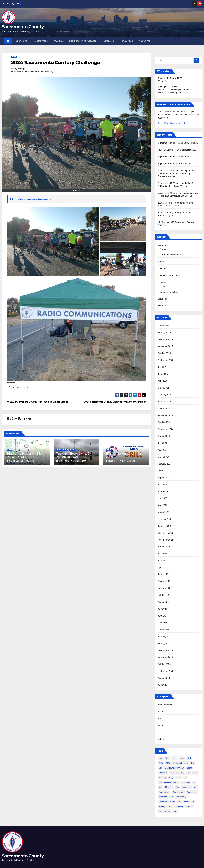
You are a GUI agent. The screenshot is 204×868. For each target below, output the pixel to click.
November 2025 (165, 346)
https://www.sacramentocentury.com (35, 199)
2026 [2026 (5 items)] (168, 763)
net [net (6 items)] (178, 787)
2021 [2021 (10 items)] (167, 758)
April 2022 (163, 567)
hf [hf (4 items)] (194, 782)
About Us (145, 41)
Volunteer (41, 41)
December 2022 (165, 533)
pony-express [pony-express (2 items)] (178, 792)
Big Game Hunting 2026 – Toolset (174, 164)
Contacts (22, 41)
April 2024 (163, 450)
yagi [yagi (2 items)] (175, 811)
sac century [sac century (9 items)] (181, 797)
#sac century (47, 72)
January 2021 (164, 643)
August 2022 (164, 547)
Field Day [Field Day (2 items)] (162, 778)
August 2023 (164, 478)
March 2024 (163, 457)
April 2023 (163, 505)
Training (59, 41)
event (14, 57)
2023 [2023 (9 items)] (182, 758)
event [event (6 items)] (195, 773)
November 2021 (165, 588)
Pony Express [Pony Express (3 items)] (192, 792)
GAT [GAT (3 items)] (186, 778)
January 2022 (164, 574)
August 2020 (164, 678)
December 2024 (165, 409)
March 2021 (163, 630)
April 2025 (163, 381)
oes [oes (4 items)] (196, 787)
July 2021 (162, 609)
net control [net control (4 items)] (187, 787)
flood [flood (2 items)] (179, 778)
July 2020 (162, 685)
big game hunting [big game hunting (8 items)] (180, 763)
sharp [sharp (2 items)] (186, 802)
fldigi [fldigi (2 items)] (171, 778)
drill (159, 719)
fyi (159, 732)
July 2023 (162, 485)
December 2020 (165, 650)
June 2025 (163, 374)
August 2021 (164, 602)
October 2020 (164, 664)
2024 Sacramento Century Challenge (56, 63)
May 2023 (162, 498)
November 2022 (165, 540)
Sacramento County (23, 27)
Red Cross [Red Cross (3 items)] (163, 797)
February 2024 (165, 464)
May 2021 (162, 623)
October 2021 (164, 595)
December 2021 (165, 581)
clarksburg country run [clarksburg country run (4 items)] (175, 768)
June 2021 (163, 616)
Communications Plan (170, 255)
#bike (37, 72)
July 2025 (162, 367)
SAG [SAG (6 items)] (179, 802)
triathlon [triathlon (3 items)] (189, 806)
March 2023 (163, 512)
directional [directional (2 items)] (163, 773)
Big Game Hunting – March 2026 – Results (26, 455)
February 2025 (165, 395)
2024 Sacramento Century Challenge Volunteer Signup (115, 402)
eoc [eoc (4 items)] (189, 773)
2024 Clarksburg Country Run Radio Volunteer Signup (38, 402)
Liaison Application (169, 292)
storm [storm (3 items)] (171, 806)
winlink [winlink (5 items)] (167, 811)
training (161, 739)
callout (161, 712)
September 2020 (166, 671)
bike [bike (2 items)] (192, 763)
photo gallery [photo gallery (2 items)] (164, 792)
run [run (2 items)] (172, 797)
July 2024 (162, 443)
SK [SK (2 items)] (193, 802)
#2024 (31, 72)
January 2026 (164, 333)
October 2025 (164, 353)
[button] (198, 41)
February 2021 (165, 637)
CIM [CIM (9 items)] (160, 768)
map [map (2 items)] (160, 787)
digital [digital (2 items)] (190, 768)
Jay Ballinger (20, 69)
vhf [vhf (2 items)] (160, 811)
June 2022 (163, 561)
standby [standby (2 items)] (162, 806)
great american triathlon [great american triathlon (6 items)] (169, 782)
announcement (62, 450)
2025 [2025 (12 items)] (161, 763)
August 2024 (164, 436)
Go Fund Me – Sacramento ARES (173, 123)
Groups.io (127, 41)
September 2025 (166, 360)
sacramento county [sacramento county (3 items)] (167, 802)
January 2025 (164, 402)
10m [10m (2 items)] (160, 758)
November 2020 (165, 657)
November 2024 (165, 415)
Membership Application (84, 41)
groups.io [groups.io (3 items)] (186, 782)
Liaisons (109, 41)
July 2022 (162, 554)
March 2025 (163, 388)
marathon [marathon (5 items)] (169, 787)
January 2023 (164, 526)
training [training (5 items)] (179, 806)
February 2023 (165, 519)
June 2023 (163, 491)
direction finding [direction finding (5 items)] (177, 773)
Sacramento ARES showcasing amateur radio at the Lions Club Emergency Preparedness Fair (177, 173)
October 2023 (164, 471)
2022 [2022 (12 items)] (174, 758)
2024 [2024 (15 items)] (189, 758)
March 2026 (163, 326)
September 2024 (166, 429)
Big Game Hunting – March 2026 (126, 455)
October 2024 (164, 422)
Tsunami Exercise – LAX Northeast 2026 (73, 455)
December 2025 (165, 339)
